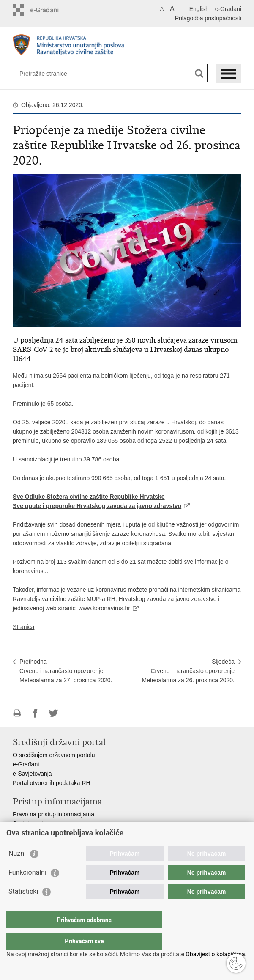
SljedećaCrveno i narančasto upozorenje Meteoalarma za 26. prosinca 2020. (188, 671)
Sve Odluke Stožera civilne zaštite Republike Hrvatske (89, 497)
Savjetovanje (30, 824)
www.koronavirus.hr (104, 608)
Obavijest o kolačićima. (215, 954)
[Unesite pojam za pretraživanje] (50, 73)
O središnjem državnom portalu (54, 755)
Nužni (17, 870)
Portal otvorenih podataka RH (52, 783)
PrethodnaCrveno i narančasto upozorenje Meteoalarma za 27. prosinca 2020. (66, 671)
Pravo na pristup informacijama (53, 814)
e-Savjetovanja (32, 774)
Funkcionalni (27, 889)
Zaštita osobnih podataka (46, 833)
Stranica (23, 627)
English (199, 9)
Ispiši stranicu (17, 713)
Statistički (23, 908)
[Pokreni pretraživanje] (199, 73)
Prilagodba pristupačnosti (208, 18)
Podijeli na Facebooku (35, 713)
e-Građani (228, 9)
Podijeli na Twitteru (53, 713)
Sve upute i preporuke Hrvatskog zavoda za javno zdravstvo (97, 506)
